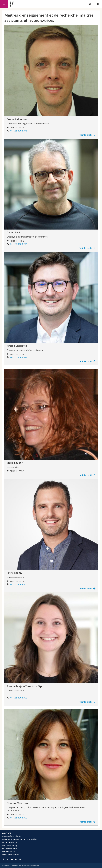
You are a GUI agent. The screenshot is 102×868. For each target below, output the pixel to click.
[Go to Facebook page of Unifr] (3, 859)
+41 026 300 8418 (9, 848)
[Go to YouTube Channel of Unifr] (12, 860)
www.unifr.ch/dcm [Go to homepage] (11, 854)
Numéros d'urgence (32, 865)
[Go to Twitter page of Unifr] (8, 859)
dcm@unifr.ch (9, 851)
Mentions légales (18, 865)
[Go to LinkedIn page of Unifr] (16, 860)
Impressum (6, 865)
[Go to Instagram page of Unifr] (20, 860)
